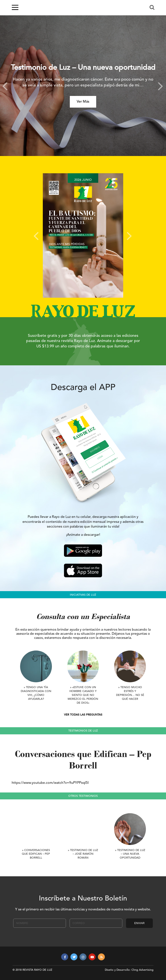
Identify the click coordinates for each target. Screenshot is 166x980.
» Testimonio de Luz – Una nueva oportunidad (130, 854)
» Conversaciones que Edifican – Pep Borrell (36, 854)
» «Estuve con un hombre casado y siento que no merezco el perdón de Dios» (83, 695)
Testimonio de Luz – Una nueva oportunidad (83, 68)
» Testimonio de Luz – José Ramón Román (83, 854)
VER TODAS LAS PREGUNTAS (83, 715)
